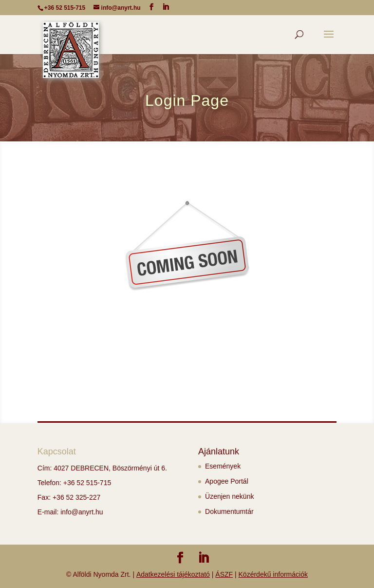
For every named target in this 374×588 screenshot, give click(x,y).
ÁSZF (224, 574)
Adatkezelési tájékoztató (173, 574)
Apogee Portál (227, 481)
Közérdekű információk (273, 574)
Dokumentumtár (229, 511)
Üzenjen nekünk (229, 496)
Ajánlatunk (219, 451)
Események (223, 466)
